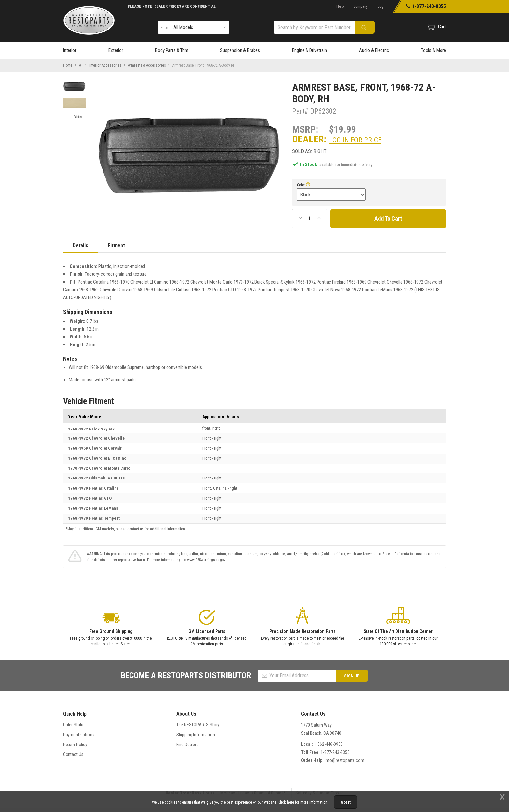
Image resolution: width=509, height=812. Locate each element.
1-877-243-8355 (335, 752)
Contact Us (73, 754)
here (291, 802)
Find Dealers (187, 745)
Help (340, 6)
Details (81, 245)
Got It (346, 802)
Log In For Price (355, 140)
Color (301, 185)
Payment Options (79, 735)
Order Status (74, 725)
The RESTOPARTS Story (198, 725)
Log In (383, 6)
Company (361, 6)
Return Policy (75, 745)
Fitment (116, 245)
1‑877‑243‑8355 (426, 6)
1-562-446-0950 (328, 744)
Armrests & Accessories (147, 65)
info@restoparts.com (344, 760)
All (81, 65)
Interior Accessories (105, 65)
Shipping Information (196, 735)
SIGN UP (352, 676)
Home (68, 65)
